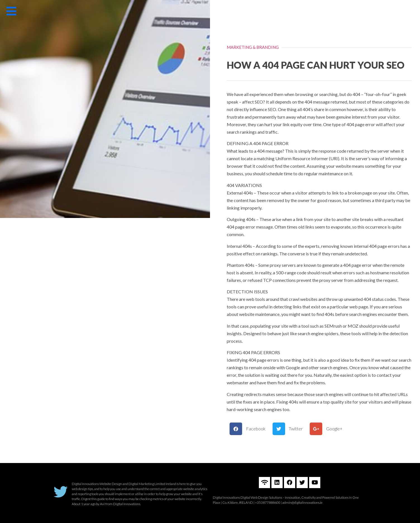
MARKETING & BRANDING (253, 47)
